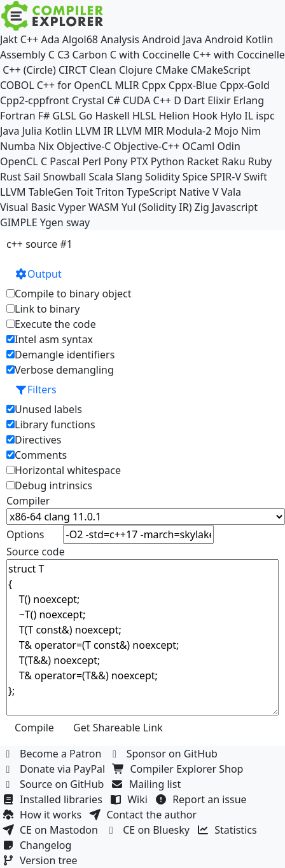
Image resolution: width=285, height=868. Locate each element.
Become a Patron (53, 754)
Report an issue (202, 799)
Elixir (219, 100)
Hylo (231, 116)
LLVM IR (94, 131)
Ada (50, 39)
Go (86, 116)
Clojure (136, 70)
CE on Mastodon (52, 830)
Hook (205, 116)
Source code (36, 552)
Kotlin (59, 131)
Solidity (163, 177)
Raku (233, 161)
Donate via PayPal (55, 769)
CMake (171, 70)
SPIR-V (226, 177)
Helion (174, 116)
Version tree (41, 860)
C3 (63, 55)
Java (10, 131)
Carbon (90, 55)
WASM (104, 207)
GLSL (65, 116)
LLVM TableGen (37, 192)
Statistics (228, 830)
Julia (32, 131)
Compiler (28, 501)
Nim (251, 131)
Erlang (249, 100)
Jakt (9, 39)
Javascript (235, 207)
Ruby (260, 161)
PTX (139, 161)
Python (168, 161)
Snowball (65, 177)
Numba (18, 146)
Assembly (23, 55)
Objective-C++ (147, 146)
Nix (46, 146)
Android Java (172, 39)
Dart (194, 100)
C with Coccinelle (150, 55)
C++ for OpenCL (74, 85)
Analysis (120, 39)
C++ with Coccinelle (239, 55)
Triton (110, 192)
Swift (255, 177)
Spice (195, 177)
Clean (103, 70)
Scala (101, 177)
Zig (202, 207)
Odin (228, 146)
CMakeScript (221, 70)
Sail (32, 177)
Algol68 (80, 39)
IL (249, 116)
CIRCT (73, 70)
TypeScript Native (168, 192)
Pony (115, 161)
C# (113, 100)
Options (25, 534)
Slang (129, 177)
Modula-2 (189, 131)
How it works (43, 815)
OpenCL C (24, 161)
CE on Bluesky (149, 830)
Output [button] (38, 274)
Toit (84, 192)
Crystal (88, 100)
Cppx (154, 85)
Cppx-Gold (244, 85)
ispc (265, 116)
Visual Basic (28, 207)
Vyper (72, 207)
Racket (203, 161)
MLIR (127, 85)
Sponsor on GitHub (165, 754)
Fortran (18, 116)
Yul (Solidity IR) (157, 207)
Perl (91, 161)
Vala (231, 192)
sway (78, 222)
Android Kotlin (239, 39)
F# (44, 116)
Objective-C (84, 146)
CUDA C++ (147, 100)
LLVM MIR (140, 131)
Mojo (226, 131)
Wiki (130, 799)
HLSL (144, 116)
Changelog (38, 845)
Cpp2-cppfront (35, 100)
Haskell (112, 116)
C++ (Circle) (29, 70)
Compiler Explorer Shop (180, 769)
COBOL (17, 85)
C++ (29, 39)
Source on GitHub (55, 784)
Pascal (65, 161)
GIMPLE (19, 222)
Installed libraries (54, 799)
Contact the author (144, 815)
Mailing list (148, 784)
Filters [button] (36, 390)
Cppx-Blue (193, 85)
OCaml (199, 146)
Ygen (52, 222)
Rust (10, 177)
